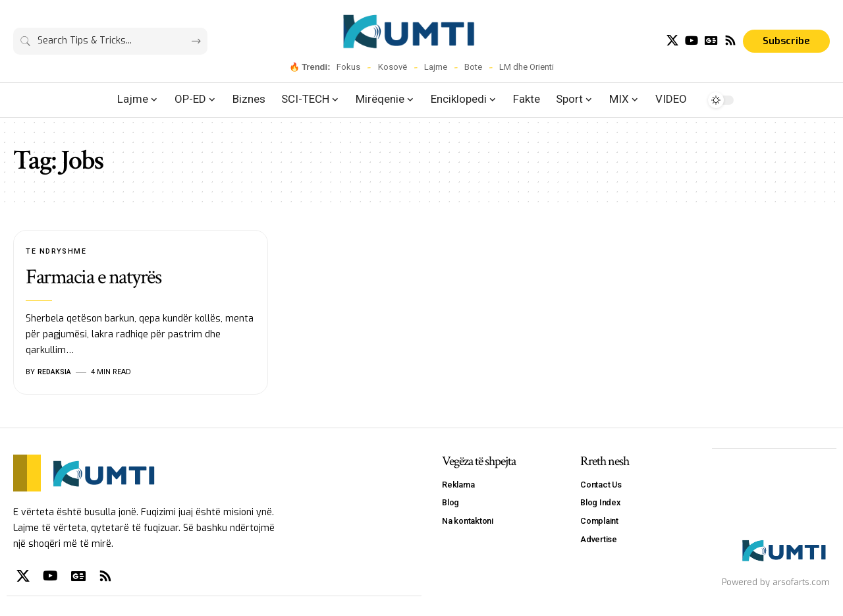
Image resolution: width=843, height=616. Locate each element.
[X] (672, 41)
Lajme (436, 67)
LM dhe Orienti (527, 67)
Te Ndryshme (57, 251)
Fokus (348, 67)
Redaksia (55, 372)
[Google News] (711, 41)
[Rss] (730, 41)
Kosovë (393, 67)
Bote (473, 67)
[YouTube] (692, 41)
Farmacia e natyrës (93, 278)
